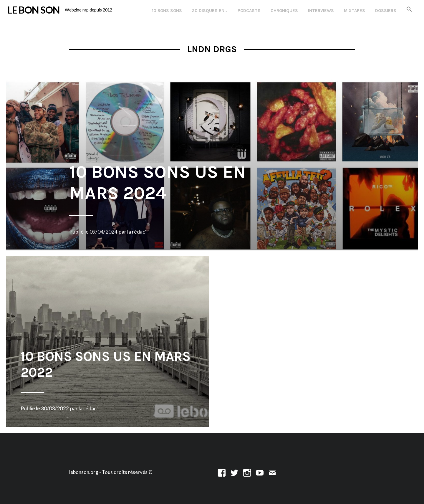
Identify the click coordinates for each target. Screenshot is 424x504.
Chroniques (284, 11)
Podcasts (249, 11)
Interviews (321, 11)
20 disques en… (210, 11)
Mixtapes (355, 11)
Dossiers (386, 11)
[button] (409, 10)
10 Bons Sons (167, 11)
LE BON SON (34, 10)
